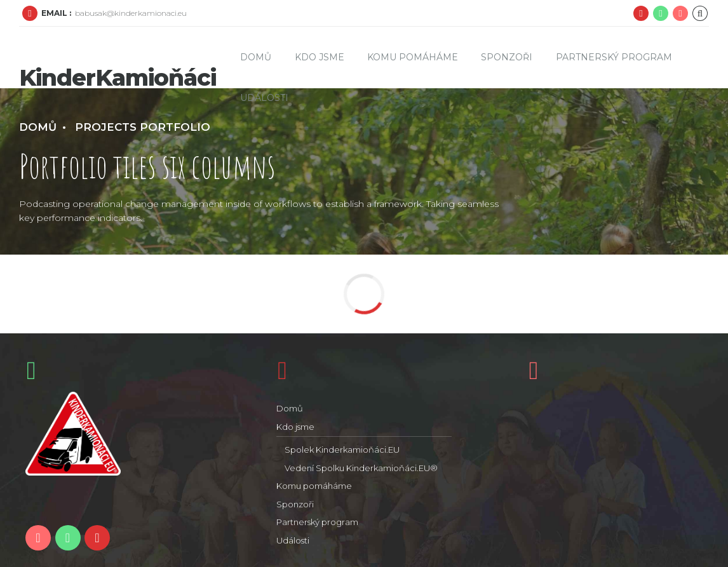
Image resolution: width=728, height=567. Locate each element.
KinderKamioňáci (118, 77)
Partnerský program (614, 57)
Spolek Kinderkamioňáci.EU (342, 450)
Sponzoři (507, 57)
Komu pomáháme (413, 57)
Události (264, 98)
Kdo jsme (320, 57)
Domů (256, 57)
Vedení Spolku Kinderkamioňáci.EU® (361, 468)
